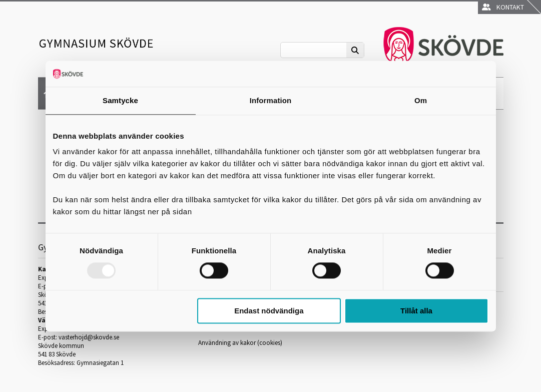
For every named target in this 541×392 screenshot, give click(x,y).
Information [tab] (271, 100)
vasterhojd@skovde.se (89, 337)
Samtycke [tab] (120, 100)
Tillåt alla (416, 311)
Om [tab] (421, 100)
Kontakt (503, 7)
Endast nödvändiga (269, 311)
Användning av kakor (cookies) (240, 343)
